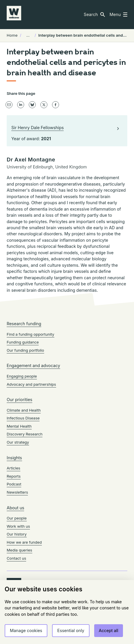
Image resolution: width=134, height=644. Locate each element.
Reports (14, 476)
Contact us (16, 558)
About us (15, 508)
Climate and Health (24, 410)
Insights (14, 458)
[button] (94, 15)
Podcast (14, 484)
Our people (17, 518)
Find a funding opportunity (31, 334)
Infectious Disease (23, 418)
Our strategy (18, 442)
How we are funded (24, 542)
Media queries (19, 550)
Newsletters (17, 492)
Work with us (18, 526)
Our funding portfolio (25, 350)
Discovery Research (25, 434)
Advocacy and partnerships (31, 384)
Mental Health (19, 426)
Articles (14, 468)
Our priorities (19, 400)
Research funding (24, 324)
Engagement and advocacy (33, 365)
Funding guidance (23, 342)
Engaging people (22, 376)
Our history (17, 534)
